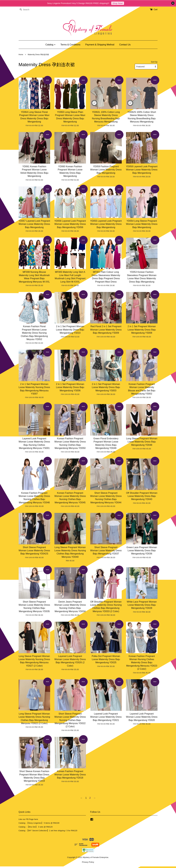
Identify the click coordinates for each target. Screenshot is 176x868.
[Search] (27, 10)
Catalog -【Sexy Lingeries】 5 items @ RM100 (39, 823)
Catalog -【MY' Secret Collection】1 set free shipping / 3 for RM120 (48, 831)
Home (21, 55)
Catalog (50, 45)
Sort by (154, 62)
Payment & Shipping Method (100, 45)
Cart (156, 9)
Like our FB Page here (28, 819)
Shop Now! (118, 3)
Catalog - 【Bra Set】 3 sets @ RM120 (36, 827)
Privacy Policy (88, 862)
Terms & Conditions (70, 45)
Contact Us (125, 45)
